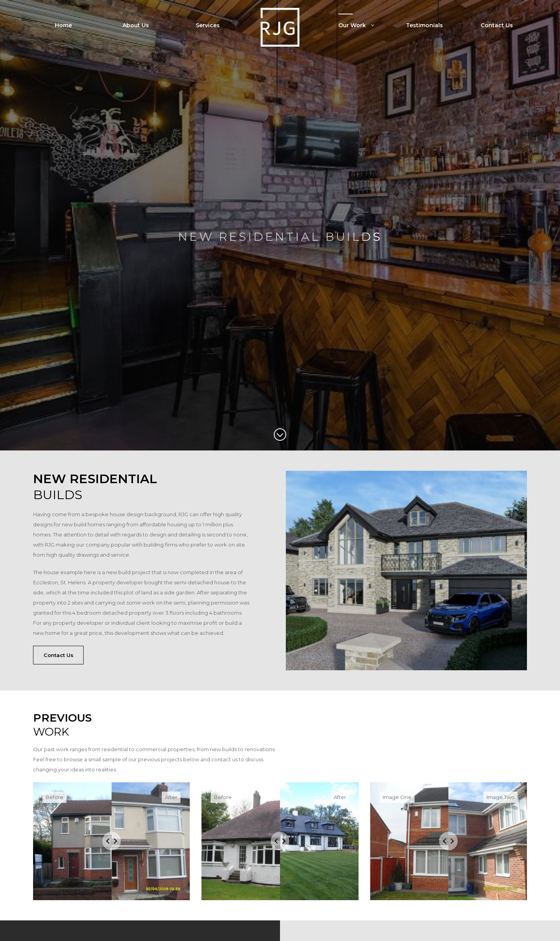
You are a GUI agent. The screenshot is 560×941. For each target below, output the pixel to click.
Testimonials (424, 25)
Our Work (363, 25)
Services (208, 25)
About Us (136, 25)
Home (63, 25)
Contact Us (497, 25)
